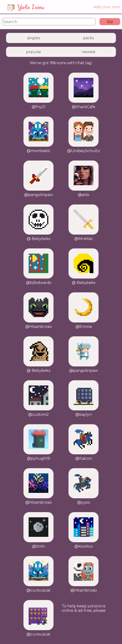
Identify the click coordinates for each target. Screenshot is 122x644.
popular (34, 52)
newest (89, 52)
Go (110, 22)
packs (88, 38)
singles (34, 38)
